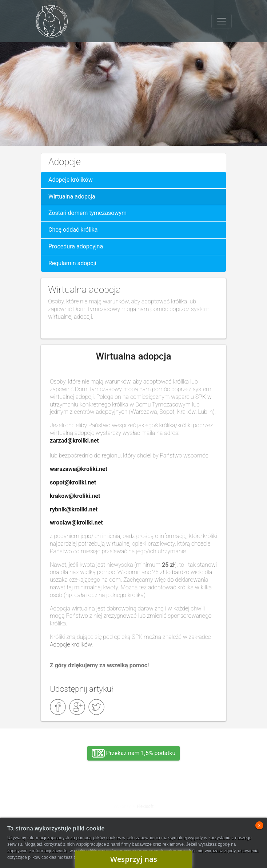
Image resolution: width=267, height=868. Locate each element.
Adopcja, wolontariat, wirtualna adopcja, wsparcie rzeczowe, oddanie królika (68, 800)
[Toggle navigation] (222, 21)
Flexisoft (145, 806)
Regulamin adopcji (72, 263)
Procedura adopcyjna (76, 246)
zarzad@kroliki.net (74, 441)
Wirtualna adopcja (72, 197)
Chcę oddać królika (73, 230)
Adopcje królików (71, 180)
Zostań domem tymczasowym (87, 213)
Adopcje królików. (72, 645)
